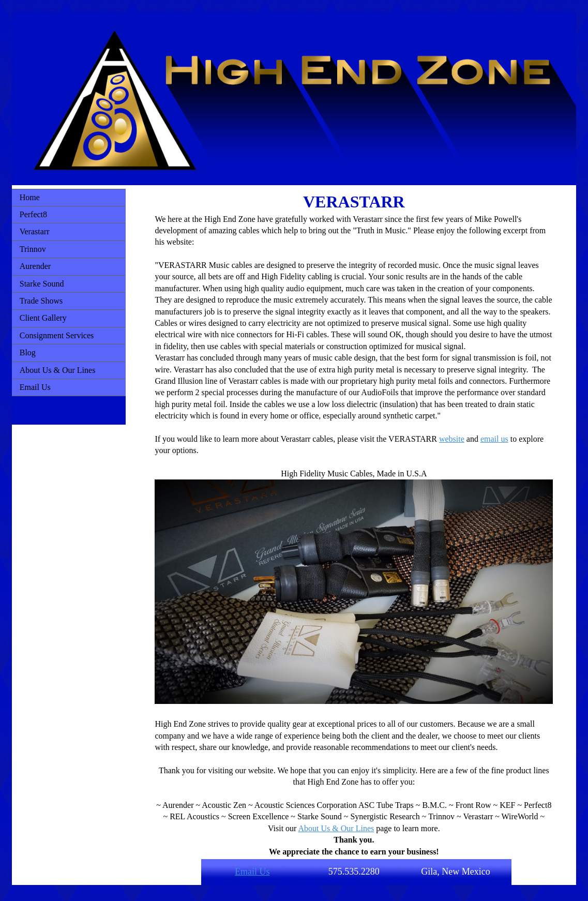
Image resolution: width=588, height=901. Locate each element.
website (452, 439)
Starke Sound (42, 284)
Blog (28, 352)
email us (494, 439)
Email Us (35, 387)
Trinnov (33, 249)
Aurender (35, 266)
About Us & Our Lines (58, 370)
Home (30, 197)
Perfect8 (33, 214)
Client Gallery (43, 318)
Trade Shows (41, 301)
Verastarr (35, 231)
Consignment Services (57, 335)
